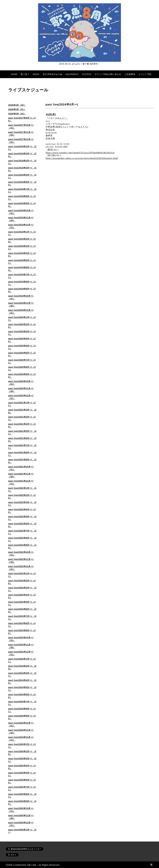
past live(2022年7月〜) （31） (22, 532)
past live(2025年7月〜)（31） (22, 788)
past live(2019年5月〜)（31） (22, 262)
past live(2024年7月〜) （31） (22, 703)
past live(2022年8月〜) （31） (22, 539)
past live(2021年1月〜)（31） (22, 404)
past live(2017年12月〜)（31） (21, 141)
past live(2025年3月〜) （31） (22, 760)
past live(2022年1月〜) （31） (22, 490)
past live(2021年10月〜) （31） (21, 468)
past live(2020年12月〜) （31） (21, 397)
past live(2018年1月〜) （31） (22, 148)
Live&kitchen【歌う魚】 (25, 865)
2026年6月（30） (17, 114)
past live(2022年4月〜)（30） (22, 511)
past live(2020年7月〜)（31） (22, 361)
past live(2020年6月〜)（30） (22, 354)
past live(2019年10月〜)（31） (21, 297)
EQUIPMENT (72, 74)
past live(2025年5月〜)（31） (22, 774)
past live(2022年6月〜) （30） (22, 525)
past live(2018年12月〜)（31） (21, 226)
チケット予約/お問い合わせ (108, 74)
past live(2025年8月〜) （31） (22, 796)
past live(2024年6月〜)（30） (22, 696)
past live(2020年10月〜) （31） (21, 383)
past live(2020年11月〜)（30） (21, 390)
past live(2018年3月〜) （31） (22, 162)
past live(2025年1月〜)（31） (22, 746)
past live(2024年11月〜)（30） (21, 732)
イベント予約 (145, 74)
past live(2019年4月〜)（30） (22, 255)
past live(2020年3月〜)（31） (22, 333)
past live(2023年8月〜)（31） (22, 625)
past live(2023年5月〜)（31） (22, 603)
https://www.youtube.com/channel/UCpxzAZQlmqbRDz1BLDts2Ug (80, 153)
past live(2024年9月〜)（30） (22, 717)
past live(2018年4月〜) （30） (22, 169)
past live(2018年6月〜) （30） (22, 183)
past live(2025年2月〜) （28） (22, 753)
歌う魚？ (25, 74)
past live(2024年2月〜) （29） (22, 667)
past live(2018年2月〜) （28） (22, 155)
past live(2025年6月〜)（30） (22, 781)
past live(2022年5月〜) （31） (22, 518)
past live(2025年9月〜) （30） (22, 803)
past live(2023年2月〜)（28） (22, 582)
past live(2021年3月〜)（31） (22, 418)
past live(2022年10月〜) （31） (21, 554)
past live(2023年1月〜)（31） (22, 575)
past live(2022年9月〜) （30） (22, 546)
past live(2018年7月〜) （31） (22, 191)
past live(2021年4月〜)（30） (22, 425)
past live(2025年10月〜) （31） (21, 810)
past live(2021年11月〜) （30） (21, 475)
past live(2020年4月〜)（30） (22, 340)
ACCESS (87, 74)
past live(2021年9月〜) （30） (22, 461)
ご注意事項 (130, 74)
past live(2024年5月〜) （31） (22, 689)
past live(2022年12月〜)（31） (21, 568)
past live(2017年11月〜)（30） (21, 134)
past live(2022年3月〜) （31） (22, 504)
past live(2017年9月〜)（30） (22, 119)
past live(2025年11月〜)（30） (21, 817)
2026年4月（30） (17, 105)
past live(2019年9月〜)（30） (22, 290)
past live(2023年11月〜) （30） (21, 646)
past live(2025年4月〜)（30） (22, 767)
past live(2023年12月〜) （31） (21, 653)
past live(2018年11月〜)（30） (21, 219)
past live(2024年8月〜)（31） (22, 710)
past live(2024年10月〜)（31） (21, 724)
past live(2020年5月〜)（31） (22, 347)
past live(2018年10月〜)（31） (21, 212)
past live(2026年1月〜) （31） (22, 831)
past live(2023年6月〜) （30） (22, 611)
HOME (14, 74)
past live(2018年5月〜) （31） (22, 176)
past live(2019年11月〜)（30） (21, 304)
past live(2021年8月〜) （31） (22, 454)
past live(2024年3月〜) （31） (22, 675)
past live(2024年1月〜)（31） (22, 660)
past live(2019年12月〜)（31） (21, 312)
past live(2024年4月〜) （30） (22, 682)
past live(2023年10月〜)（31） (21, 639)
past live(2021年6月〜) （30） (22, 440)
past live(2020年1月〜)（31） (22, 319)
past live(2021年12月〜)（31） (21, 482)
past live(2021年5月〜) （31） (22, 433)
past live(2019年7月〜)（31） (22, 276)
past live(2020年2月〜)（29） (22, 326)
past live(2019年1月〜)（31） (22, 233)
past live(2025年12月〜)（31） (21, 824)
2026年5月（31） (17, 109)
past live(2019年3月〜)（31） (22, 248)
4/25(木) (51, 114)
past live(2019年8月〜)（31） (22, 283)
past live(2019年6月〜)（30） (22, 269)
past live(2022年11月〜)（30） (21, 561)
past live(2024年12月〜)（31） (21, 739)
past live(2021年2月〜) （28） (22, 411)
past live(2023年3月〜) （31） (22, 589)
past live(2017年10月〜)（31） (21, 127)
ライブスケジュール (52, 74)
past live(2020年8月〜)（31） (22, 369)
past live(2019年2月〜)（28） (22, 240)
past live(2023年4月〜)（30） (22, 596)
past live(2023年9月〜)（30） (22, 632)
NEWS (36, 74)
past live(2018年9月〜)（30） (22, 205)
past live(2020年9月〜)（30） (22, 376)
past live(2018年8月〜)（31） (22, 198)
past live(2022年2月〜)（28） (22, 497)
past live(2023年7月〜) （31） (22, 618)
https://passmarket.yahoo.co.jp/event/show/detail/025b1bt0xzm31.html (82, 158)
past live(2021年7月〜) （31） (22, 447)
